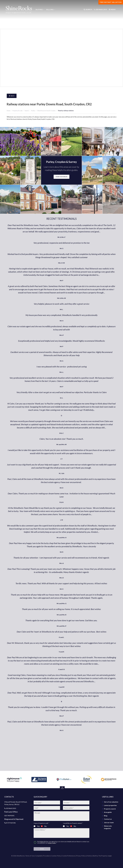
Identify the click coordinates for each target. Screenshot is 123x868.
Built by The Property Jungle (102, 856)
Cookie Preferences (69, 856)
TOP (62, 788)
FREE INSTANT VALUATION (111, 2)
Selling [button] (50, 9)
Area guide (108, 812)
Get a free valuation (111, 802)
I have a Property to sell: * (41, 823)
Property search (110, 809)
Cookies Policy (56, 856)
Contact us (108, 819)
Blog (106, 816)
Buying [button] (39, 9)
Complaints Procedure (43, 856)
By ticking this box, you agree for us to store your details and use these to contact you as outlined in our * (63, 842)
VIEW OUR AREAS (61, 177)
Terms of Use (30, 856)
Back (12, 96)
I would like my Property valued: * (73, 823)
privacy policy (52, 843)
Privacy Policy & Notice (84, 856)
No (44, 826)
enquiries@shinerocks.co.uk (19, 12)
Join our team (109, 822)
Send (42, 849)
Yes (37, 826)
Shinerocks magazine (108, 827)
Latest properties (110, 805)
